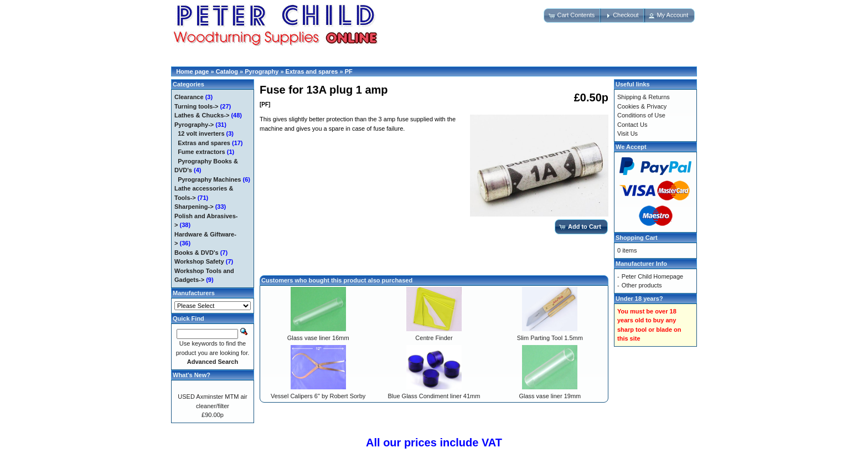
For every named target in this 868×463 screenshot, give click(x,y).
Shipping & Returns (644, 97)
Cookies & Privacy (642, 106)
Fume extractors (201, 152)
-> (194, 125)
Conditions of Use (641, 115)
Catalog (227, 71)
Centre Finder (434, 338)
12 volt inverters (201, 133)
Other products (642, 285)
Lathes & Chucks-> (202, 115)
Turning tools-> (197, 106)
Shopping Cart (637, 238)
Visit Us (627, 133)
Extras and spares (312, 71)
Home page (192, 71)
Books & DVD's (197, 253)
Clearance (189, 97)
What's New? (192, 375)
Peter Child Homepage (652, 276)
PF (349, 71)
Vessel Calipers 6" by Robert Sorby (318, 396)
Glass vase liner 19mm (550, 396)
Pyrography (262, 71)
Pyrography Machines (209, 179)
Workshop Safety (199, 261)
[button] (572, 16)
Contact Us (632, 125)
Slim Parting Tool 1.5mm (550, 338)
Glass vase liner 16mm (318, 338)
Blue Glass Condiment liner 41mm (434, 396)
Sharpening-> (194, 207)
